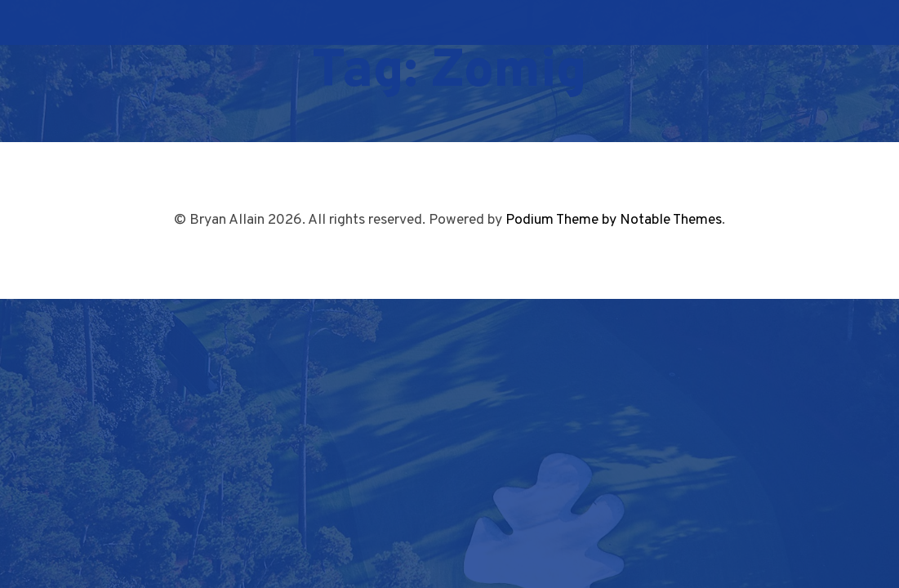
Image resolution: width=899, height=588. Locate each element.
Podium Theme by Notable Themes (614, 220)
